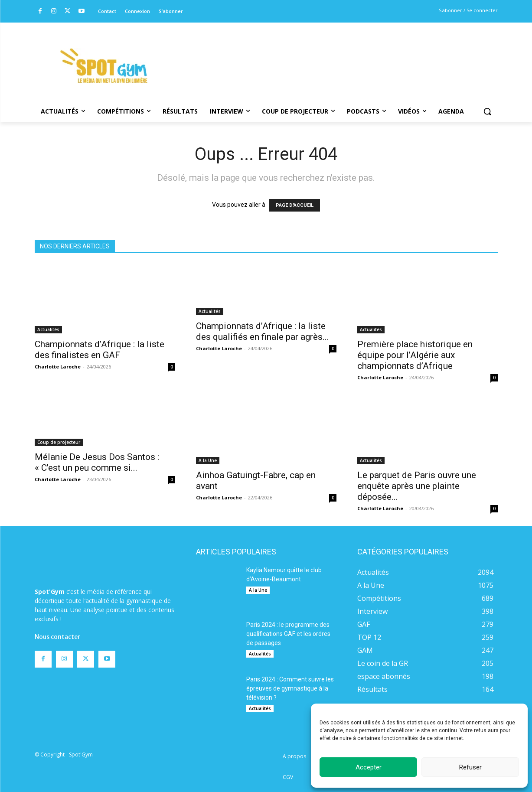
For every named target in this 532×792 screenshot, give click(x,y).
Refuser (470, 767)
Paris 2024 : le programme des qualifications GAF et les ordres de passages (288, 634)
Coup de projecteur (59, 442)
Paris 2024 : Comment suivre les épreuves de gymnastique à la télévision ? (290, 688)
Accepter (369, 767)
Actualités (48, 329)
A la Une (208, 460)
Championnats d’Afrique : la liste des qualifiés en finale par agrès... (263, 331)
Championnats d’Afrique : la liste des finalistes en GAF (100, 350)
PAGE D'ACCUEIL (295, 205)
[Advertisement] (325, 54)
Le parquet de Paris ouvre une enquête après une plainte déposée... (417, 486)
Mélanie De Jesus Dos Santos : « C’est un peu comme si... (97, 462)
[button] (487, 111)
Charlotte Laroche (58, 367)
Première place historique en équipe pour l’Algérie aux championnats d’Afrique (415, 355)
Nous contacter (57, 637)
